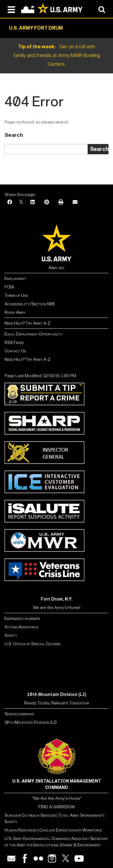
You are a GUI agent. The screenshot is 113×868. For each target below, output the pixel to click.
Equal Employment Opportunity (33, 334)
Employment (15, 279)
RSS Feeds (14, 343)
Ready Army (15, 312)
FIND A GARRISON (56, 807)
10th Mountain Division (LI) (31, 722)
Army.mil (57, 268)
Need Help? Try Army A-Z (27, 323)
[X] (21, 202)
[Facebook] (10, 202)
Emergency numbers (22, 618)
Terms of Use (16, 295)
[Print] (61, 202)
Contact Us (15, 351)
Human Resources (20, 830)
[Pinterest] (47, 202)
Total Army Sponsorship (80, 815)
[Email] (75, 202)
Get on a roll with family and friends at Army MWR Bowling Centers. (57, 55)
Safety (11, 635)
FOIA (9, 287)
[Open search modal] (102, 9)
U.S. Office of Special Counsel (33, 644)
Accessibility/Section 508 (29, 304)
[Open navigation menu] (11, 9)
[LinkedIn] (33, 202)
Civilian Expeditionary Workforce (71, 830)
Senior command (19, 714)
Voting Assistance (21, 627)
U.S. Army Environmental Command (36, 839)
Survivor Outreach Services (30, 815)
